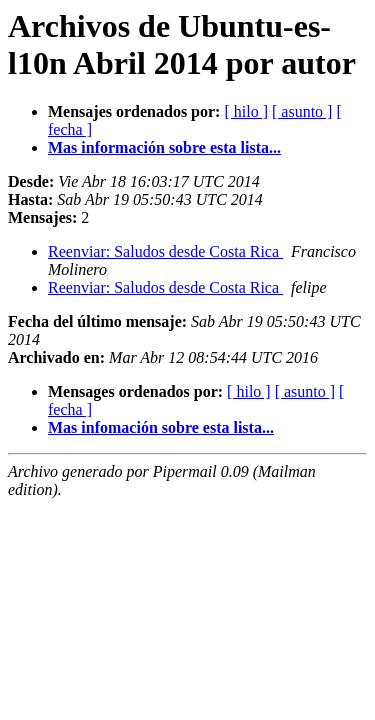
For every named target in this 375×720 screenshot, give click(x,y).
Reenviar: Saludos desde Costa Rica (165, 251)
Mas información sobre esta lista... (164, 147)
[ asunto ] (302, 111)
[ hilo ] (246, 111)
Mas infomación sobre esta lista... (161, 427)
